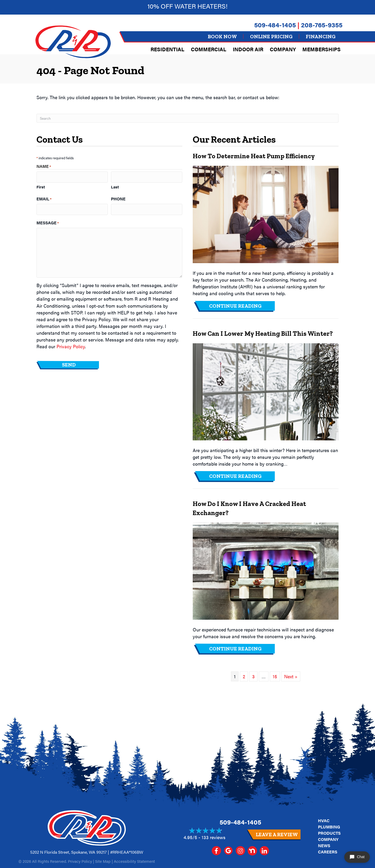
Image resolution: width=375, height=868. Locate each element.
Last (115, 186)
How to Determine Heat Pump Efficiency (254, 156)
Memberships (321, 49)
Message (48, 221)
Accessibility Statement (134, 861)
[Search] (187, 118)
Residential (167, 49)
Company (283, 49)
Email (44, 198)
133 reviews (214, 837)
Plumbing (329, 827)
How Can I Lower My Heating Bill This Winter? (263, 333)
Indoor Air (248, 49)
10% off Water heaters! (187, 6)
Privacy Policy (71, 344)
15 (275, 676)
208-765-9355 (322, 25)
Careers (328, 852)
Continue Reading (235, 306)
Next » (291, 676)
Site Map (103, 861)
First (41, 186)
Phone (118, 198)
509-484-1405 (275, 25)
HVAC (324, 821)
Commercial (209, 49)
